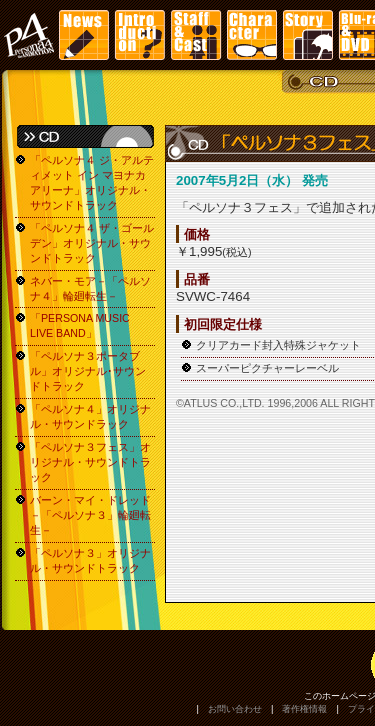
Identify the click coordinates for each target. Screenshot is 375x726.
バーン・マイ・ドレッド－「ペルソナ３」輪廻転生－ (90, 515)
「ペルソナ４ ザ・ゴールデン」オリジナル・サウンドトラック (92, 243)
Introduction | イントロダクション (140, 35)
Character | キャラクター (252, 35)
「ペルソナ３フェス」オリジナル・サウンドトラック (90, 462)
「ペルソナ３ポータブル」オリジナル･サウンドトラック (88, 371)
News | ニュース (84, 35)
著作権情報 (304, 709)
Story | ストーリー (308, 35)
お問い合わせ (235, 709)
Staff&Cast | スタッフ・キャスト (196, 35)
